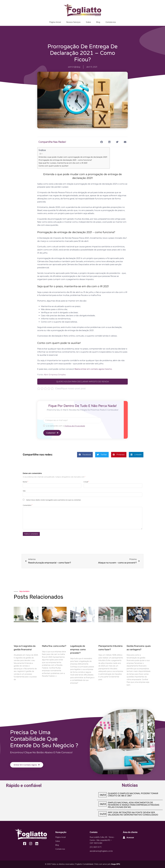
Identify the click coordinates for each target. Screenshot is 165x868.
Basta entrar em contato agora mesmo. (93, 369)
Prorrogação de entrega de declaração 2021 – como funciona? (65, 160)
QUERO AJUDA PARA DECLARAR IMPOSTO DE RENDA (82, 382)
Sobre (88, 22)
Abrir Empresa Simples (55, 375)
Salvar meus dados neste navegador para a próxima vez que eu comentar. (54, 500)
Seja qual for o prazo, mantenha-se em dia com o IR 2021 (63, 163)
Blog (98, 22)
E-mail (86, 482)
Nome (25, 482)
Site (24, 491)
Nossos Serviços (73, 22)
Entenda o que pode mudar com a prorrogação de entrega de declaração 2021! (73, 157)
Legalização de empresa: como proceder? (78, 650)
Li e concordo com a (66, 426)
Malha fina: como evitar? (54, 646)
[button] (101, 142)
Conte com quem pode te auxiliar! (53, 166)
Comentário (28, 505)
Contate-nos (111, 22)
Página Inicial (55, 22)
